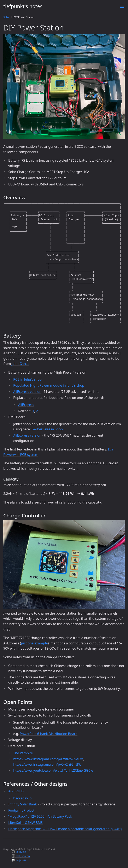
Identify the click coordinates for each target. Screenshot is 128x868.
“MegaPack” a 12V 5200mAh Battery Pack (40, 816)
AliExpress (26, 405)
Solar (6, 17)
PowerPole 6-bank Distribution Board (49, 734)
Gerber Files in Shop (47, 429)
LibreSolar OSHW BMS (25, 823)
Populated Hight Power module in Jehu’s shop (49, 385)
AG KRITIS (16, 791)
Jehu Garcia (21, 364)
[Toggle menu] (122, 6)
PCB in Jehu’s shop (27, 379)
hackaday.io (22, 798)
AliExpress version (27, 392)
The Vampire (23, 753)
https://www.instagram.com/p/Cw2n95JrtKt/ (47, 764)
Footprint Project (21, 810)
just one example (34, 643)
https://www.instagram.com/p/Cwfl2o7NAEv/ (48, 759)
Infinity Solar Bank (22, 804)
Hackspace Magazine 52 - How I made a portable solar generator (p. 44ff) (65, 829)
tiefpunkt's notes (23, 6)
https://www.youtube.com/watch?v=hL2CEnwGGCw (53, 770)
